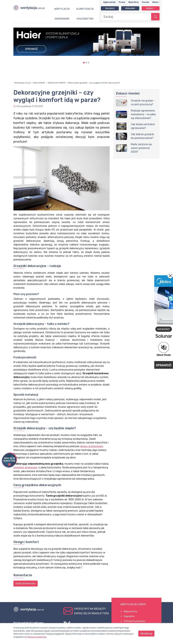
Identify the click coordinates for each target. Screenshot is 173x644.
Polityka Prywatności (135, 621)
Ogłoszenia (109, 2)
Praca (122, 2)
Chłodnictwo (85, 19)
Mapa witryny (131, 612)
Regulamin (129, 616)
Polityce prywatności (36, 637)
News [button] (155, 2)
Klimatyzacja (85, 9)
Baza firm (133, 2)
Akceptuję (146, 633)
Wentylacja (62, 9)
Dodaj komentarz (26, 583)
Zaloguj (110, 8)
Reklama (130, 8)
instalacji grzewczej (25, 467)
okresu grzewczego (91, 446)
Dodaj (150, 8)
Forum (145, 2)
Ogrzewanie (62, 19)
